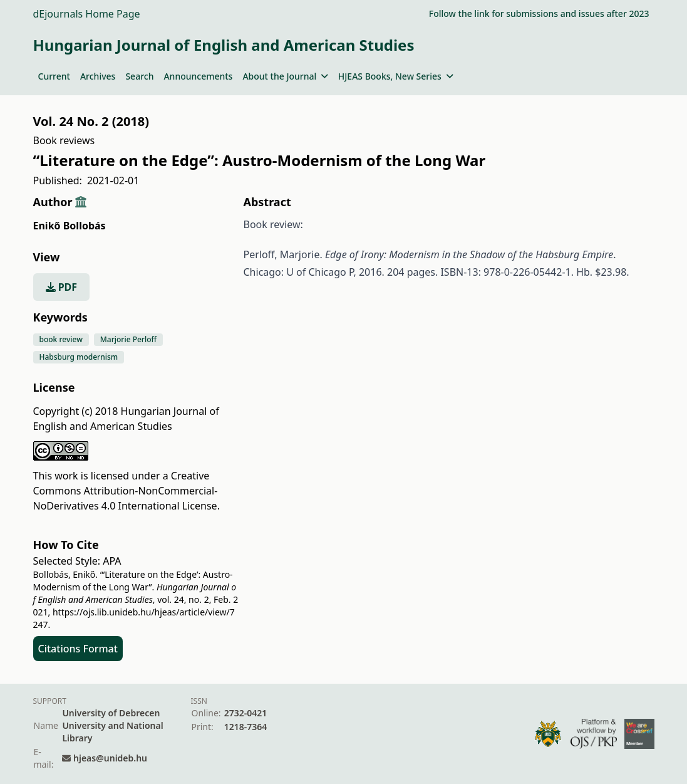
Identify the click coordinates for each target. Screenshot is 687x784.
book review (61, 339)
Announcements (198, 76)
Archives (98, 76)
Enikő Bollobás (70, 226)
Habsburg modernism (79, 357)
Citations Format (78, 649)
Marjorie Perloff (128, 339)
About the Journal (285, 76)
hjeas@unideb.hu (110, 758)
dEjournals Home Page (87, 14)
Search (139, 76)
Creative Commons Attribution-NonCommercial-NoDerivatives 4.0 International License (126, 491)
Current (54, 76)
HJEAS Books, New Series (396, 76)
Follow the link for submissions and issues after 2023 (539, 13)
